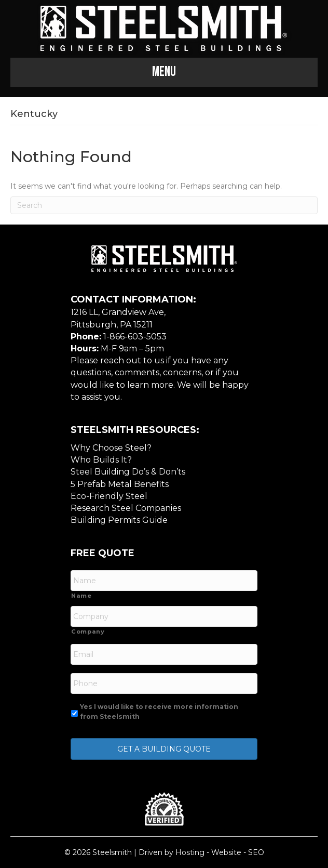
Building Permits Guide (119, 520)
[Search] (164, 205)
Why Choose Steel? (111, 448)
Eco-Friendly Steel (109, 496)
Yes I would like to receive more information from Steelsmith (159, 711)
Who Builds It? (101, 460)
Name (81, 596)
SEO (256, 852)
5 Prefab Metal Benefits (120, 484)
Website (226, 852)
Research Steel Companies (126, 508)
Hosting (190, 852)
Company (88, 632)
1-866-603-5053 (135, 337)
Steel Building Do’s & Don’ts (128, 472)
